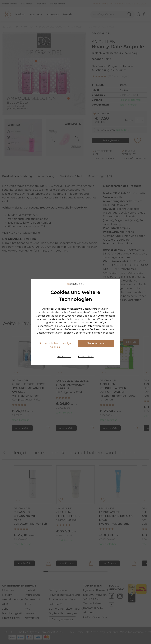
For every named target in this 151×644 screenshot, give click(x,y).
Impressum (64, 357)
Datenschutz (86, 357)
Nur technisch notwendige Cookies (55, 345)
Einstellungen (94, 333)
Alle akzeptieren (96, 343)
